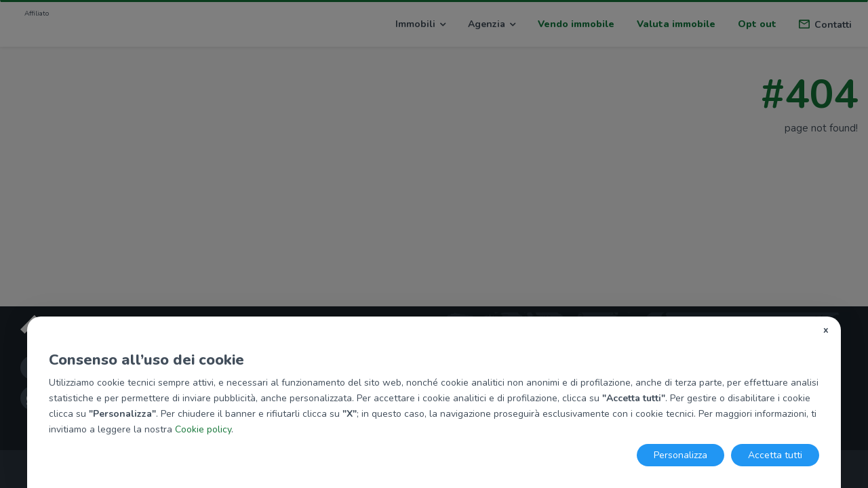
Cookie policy (203, 429)
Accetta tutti (775, 455)
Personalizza (680, 455)
